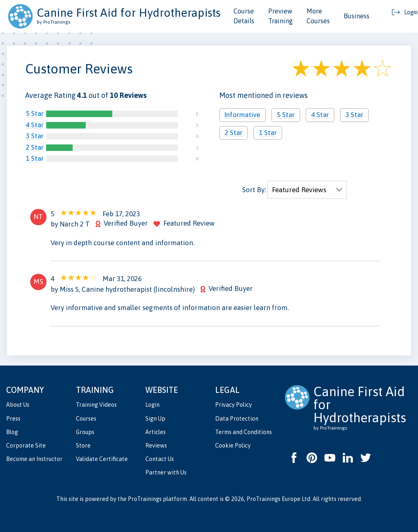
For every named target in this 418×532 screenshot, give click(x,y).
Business (357, 16)
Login (152, 405)
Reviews (156, 446)
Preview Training (280, 16)
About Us (18, 405)
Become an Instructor (34, 459)
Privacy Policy (233, 405)
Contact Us (160, 459)
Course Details (244, 16)
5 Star (35, 113)
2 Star (35, 147)
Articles (156, 432)
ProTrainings (145, 499)
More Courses (318, 16)
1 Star (35, 158)
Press (13, 419)
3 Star (35, 136)
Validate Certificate (102, 459)
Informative (242, 115)
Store (83, 446)
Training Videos (96, 405)
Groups (85, 432)
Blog (12, 432)
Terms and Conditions (243, 432)
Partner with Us (166, 472)
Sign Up (155, 419)
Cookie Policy (233, 446)
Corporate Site (26, 446)
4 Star (35, 125)
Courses (86, 419)
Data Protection (237, 419)
